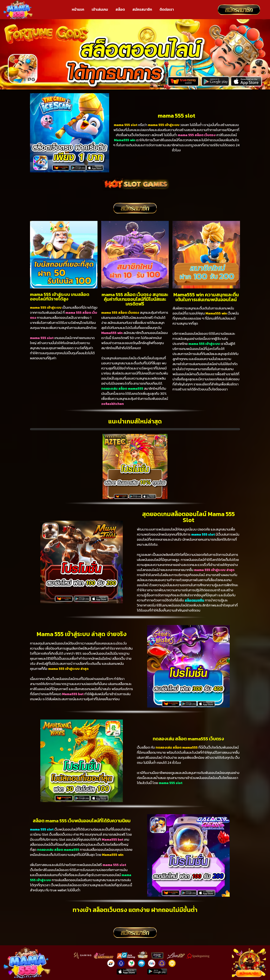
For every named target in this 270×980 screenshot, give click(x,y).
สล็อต (120, 9)
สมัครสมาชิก (142, 9)
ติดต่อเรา (167, 9)
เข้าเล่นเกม (100, 9)
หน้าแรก (78, 9)
